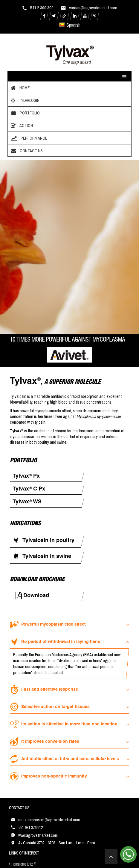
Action (21, 126)
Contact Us (26, 151)
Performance (28, 138)
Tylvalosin (24, 100)
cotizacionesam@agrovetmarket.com (49, 820)
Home (19, 88)
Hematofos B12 (23, 864)
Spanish (70, 25)
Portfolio (25, 113)
